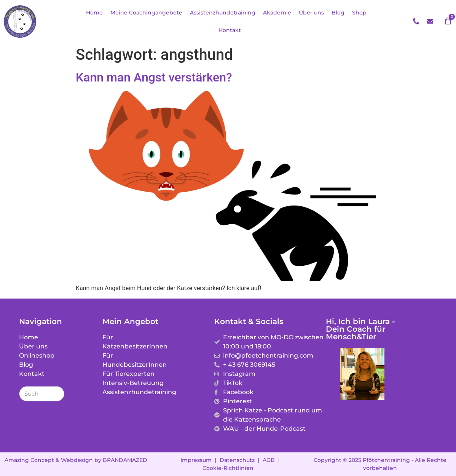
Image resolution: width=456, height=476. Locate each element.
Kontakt (230, 30)
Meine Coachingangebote (146, 13)
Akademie (277, 13)
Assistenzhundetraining (223, 13)
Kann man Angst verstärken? (154, 77)
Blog (338, 13)
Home (94, 13)
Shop (359, 13)
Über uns (311, 13)
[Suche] (56, 394)
